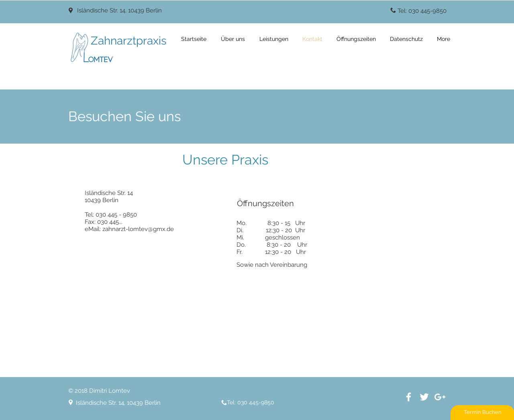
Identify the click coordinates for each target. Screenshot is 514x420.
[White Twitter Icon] (424, 397)
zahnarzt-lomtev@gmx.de (138, 229)
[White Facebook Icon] (409, 397)
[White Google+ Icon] (440, 397)
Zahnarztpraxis (129, 41)
